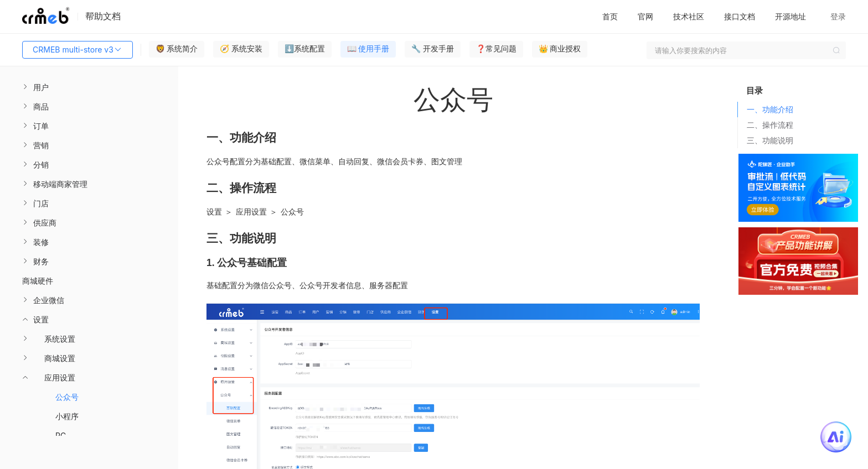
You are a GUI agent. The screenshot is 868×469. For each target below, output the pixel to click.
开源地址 (790, 16)
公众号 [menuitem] (67, 397)
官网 (645, 16)
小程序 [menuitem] (67, 416)
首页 (610, 16)
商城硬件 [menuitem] (38, 281)
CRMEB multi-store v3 (77, 50)
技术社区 (689, 16)
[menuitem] (89, 87)
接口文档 (740, 16)
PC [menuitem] (61, 436)
